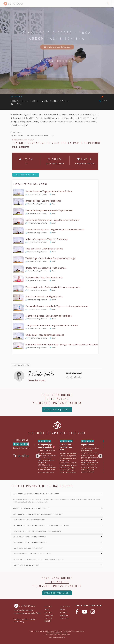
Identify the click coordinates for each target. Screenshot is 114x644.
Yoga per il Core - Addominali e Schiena (44, 249)
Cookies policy (19, 622)
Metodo (64, 612)
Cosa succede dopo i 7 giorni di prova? (29, 537)
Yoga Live (49, 615)
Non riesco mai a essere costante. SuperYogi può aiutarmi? (38, 514)
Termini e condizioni (21, 619)
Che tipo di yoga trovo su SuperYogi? (29, 520)
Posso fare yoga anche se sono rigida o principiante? (36, 494)
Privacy (32, 619)
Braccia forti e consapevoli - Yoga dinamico (46, 268)
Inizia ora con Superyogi (58, 47)
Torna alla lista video (21, 365)
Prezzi (63, 609)
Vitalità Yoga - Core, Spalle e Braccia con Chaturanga (50, 258)
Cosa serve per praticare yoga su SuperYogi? (32, 554)
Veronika (64, 615)
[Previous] (38, 456)
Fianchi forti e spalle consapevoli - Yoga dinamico (49, 210)
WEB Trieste (66, 635)
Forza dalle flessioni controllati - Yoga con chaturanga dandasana (57, 306)
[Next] (100, 456)
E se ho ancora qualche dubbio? (27, 565)
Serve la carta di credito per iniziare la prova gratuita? (37, 531)
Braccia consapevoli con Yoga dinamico (44, 297)
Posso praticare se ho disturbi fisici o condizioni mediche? (38, 559)
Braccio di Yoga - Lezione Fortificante (43, 201)
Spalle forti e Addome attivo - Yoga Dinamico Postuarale (52, 220)
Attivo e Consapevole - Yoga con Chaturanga (47, 239)
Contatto (64, 618)
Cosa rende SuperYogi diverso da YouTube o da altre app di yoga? (41, 526)
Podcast (48, 612)
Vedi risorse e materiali (26, 175)
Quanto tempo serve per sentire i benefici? (31, 508)
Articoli (48, 606)
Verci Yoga (39, 631)
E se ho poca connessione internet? (28, 548)
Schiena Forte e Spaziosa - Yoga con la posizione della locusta (55, 230)
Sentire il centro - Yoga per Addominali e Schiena (49, 191)
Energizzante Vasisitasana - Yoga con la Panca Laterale (52, 325)
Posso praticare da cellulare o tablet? (30, 542)
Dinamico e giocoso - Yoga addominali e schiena (49, 316)
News (47, 609)
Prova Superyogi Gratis (57, 409)
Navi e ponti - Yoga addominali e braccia (45, 335)
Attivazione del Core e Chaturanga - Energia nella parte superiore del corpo (62, 344)
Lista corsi (65, 606)
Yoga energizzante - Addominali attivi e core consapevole (53, 287)
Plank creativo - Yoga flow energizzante (44, 277)
